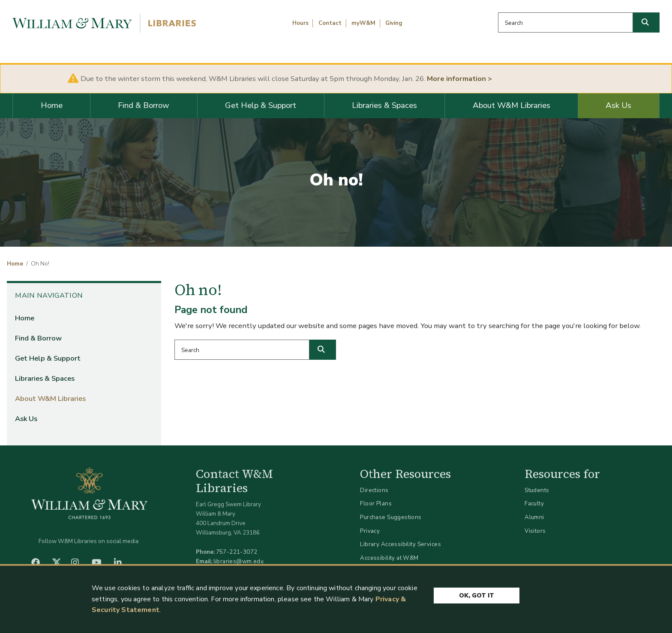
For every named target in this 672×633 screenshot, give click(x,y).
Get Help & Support (261, 105)
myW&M (363, 23)
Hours (300, 23)
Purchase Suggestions (391, 517)
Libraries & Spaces (384, 105)
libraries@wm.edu (239, 561)
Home (52, 105)
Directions (374, 490)
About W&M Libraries (511, 105)
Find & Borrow (144, 105)
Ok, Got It (477, 596)
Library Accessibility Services (400, 544)
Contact (330, 23)
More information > (459, 79)
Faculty (534, 503)
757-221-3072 (237, 552)
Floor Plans (376, 503)
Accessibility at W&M (389, 558)
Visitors (535, 531)
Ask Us (618, 105)
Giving (394, 23)
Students (537, 490)
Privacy (370, 531)
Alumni (534, 517)
